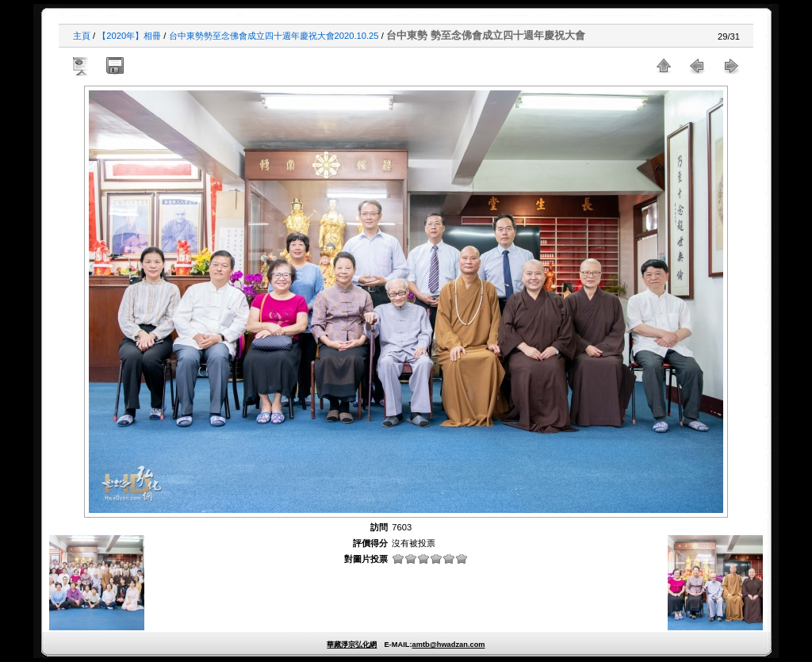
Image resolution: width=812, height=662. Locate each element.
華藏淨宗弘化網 (352, 645)
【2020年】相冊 (129, 36)
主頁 (82, 36)
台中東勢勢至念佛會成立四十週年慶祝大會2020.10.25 (274, 36)
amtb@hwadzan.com (448, 645)
